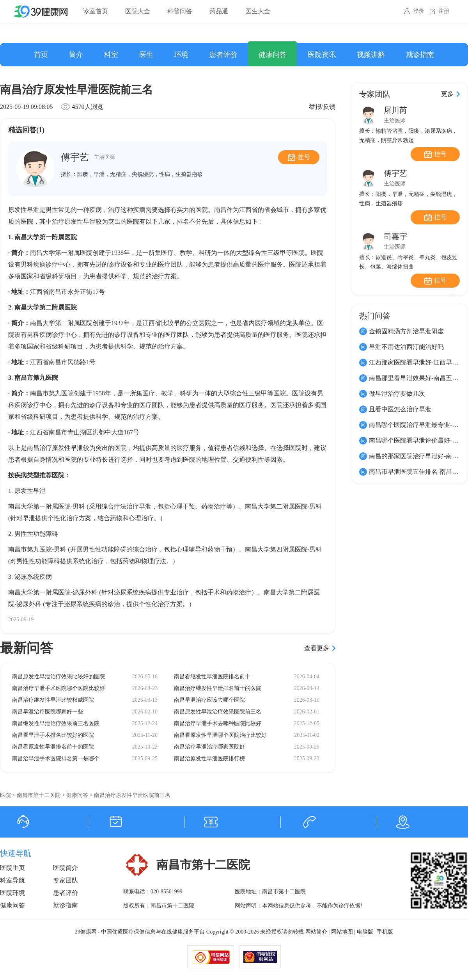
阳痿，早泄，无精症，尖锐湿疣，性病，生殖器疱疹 (140, 174)
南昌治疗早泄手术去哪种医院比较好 (218, 723)
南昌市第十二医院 (39, 795)
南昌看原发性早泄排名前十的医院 (53, 747)
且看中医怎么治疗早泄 (400, 409)
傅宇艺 (88, 157)
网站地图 (342, 932)
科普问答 (180, 11)
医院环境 (12, 893)
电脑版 (365, 932)
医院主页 (12, 868)
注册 (444, 11)
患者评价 (223, 55)
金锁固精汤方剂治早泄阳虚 (406, 331)
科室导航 (12, 880)
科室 (111, 55)
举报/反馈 (322, 107)
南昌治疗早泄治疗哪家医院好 (209, 747)
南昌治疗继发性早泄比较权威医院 (53, 700)
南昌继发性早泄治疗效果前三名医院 (56, 723)
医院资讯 (322, 55)
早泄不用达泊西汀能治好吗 (406, 347)
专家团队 (66, 880)
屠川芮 (395, 110)
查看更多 (317, 648)
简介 (76, 55)
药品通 (219, 11)
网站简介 (316, 932)
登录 (418, 11)
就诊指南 (420, 55)
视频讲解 (371, 55)
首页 (41, 55)
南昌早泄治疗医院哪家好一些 (48, 712)
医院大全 (138, 11)
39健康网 (86, 932)
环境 (181, 55)
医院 (5, 795)
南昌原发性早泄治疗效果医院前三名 (218, 712)
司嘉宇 (395, 237)
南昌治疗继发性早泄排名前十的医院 (218, 688)
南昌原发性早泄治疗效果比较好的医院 (58, 677)
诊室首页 (96, 11)
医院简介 (66, 868)
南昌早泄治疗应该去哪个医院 (209, 700)
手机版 (385, 932)
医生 (146, 55)
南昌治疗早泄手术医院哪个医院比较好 (58, 688)
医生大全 (258, 11)
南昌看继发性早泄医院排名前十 (212, 677)
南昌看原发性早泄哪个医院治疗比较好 (220, 735)
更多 (447, 94)
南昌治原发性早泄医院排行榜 (209, 759)
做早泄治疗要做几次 (397, 394)
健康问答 (273, 55)
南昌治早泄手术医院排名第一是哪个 (56, 759)
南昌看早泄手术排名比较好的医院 (53, 735)
